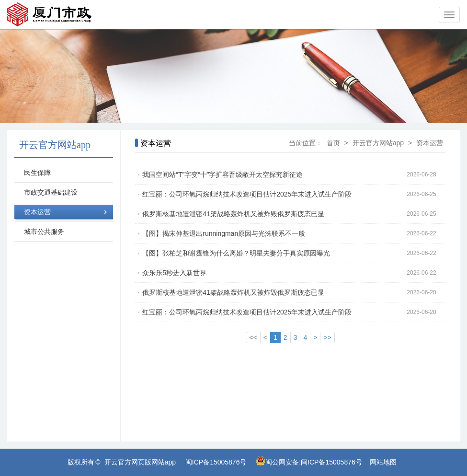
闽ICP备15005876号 (216, 462)
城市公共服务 (44, 232)
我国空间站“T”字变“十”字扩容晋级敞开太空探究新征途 (294, 174)
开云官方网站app (378, 143)
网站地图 (383, 462)
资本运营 (37, 212)
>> (327, 337)
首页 (333, 143)
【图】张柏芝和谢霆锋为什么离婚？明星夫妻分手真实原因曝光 (294, 253)
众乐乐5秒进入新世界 (294, 273)
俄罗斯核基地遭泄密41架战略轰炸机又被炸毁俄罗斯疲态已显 (294, 214)
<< (253, 337)
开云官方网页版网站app (140, 462)
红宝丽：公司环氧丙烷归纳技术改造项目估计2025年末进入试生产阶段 (294, 194)
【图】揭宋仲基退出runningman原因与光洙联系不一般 (294, 233)
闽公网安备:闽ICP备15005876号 (314, 462)
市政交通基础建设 (51, 192)
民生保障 (37, 173)
